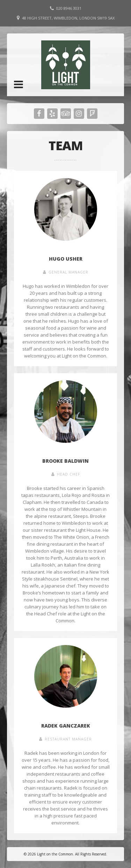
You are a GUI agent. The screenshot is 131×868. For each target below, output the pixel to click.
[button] (19, 84)
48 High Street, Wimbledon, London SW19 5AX (68, 18)
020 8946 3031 (69, 8)
